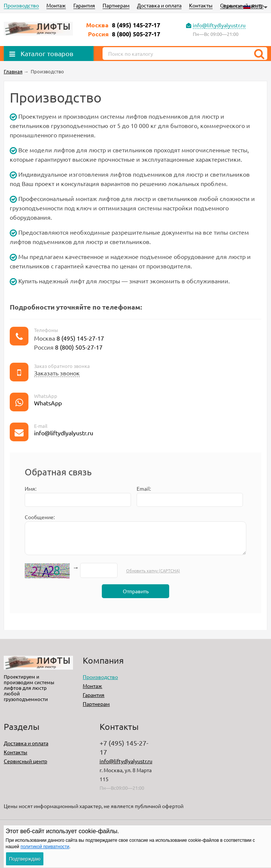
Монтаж (56, 5)
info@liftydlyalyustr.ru (219, 25)
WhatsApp (48, 403)
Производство (21, 5)
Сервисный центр (242, 5)
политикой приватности (45, 847)
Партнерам (116, 5)
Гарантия (84, 5)
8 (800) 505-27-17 (136, 34)
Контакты (201, 5)
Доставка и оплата (159, 5)
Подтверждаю (25, 859)
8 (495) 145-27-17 (136, 25)
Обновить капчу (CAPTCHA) (153, 570)
